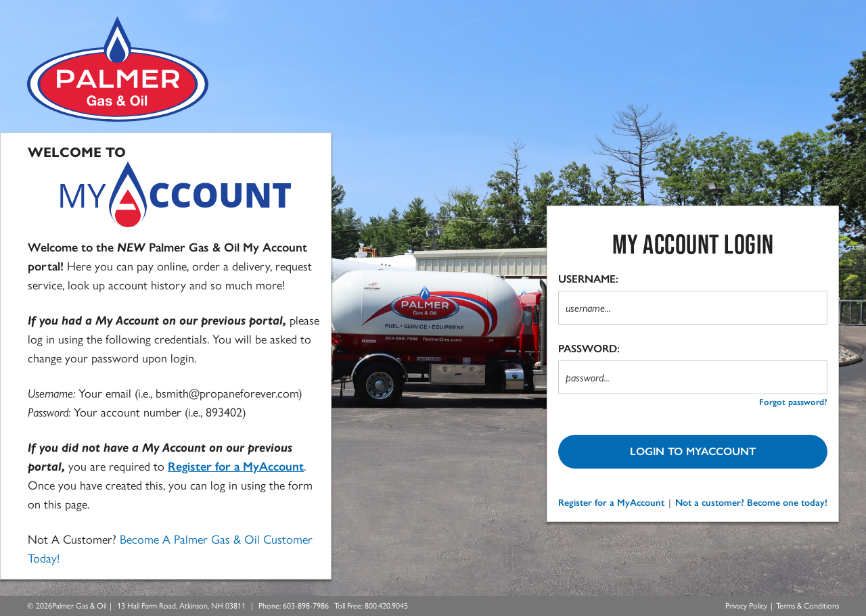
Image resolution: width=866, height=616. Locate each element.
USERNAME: (588, 279)
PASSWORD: (589, 349)
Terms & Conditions (807, 606)
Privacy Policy (746, 606)
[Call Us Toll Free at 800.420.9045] (386, 606)
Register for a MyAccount (611, 503)
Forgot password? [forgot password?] (793, 402)
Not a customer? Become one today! (751, 503)
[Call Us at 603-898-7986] (306, 606)
